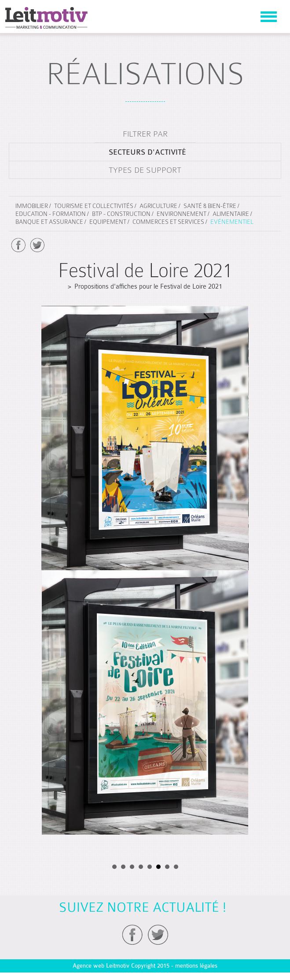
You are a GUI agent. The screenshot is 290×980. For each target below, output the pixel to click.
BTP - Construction (121, 214)
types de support (145, 170)
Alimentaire (231, 214)
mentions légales (196, 966)
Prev (21, 303)
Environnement (182, 214)
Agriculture (158, 206)
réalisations (145, 74)
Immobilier (32, 206)
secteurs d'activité (147, 152)
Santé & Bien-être (210, 206)
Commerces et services (168, 222)
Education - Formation (51, 214)
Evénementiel (232, 222)
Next (269, 303)
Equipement (108, 222)
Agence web (88, 966)
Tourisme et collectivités (94, 206)
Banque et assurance (49, 222)
